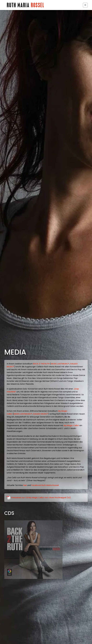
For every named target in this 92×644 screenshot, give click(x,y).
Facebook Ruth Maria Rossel (45, 485)
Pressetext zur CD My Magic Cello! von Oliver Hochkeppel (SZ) (39, 498)
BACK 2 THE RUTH (41, 364)
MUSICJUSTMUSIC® (60, 364)
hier (25, 485)
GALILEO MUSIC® (41, 414)
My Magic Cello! (71, 425)
